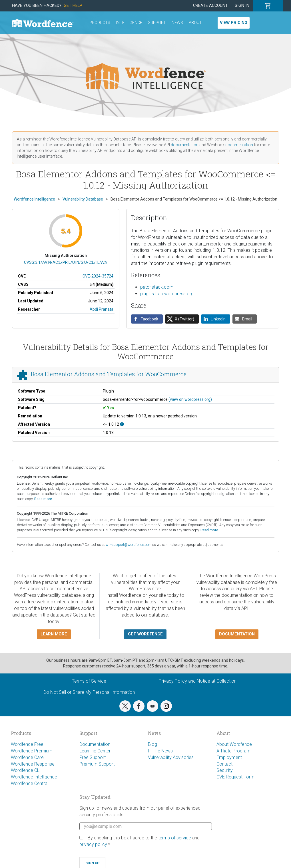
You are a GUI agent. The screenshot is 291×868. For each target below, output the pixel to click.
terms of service (175, 838)
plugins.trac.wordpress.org (167, 294)
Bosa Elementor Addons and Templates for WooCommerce (109, 374)
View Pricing (234, 23)
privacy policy (93, 844)
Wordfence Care (27, 757)
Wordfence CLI (26, 770)
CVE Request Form (235, 777)
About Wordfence (234, 744)
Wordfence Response (33, 764)
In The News (160, 751)
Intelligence (129, 23)
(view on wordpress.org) (190, 399)
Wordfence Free (27, 744)
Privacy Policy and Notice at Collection (198, 681)
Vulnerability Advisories (171, 757)
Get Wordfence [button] (145, 634)
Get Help (73, 6)
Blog (152, 744)
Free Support (93, 757)
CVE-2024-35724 (98, 276)
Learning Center (95, 751)
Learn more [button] (54, 634)
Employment (229, 757)
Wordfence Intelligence (34, 777)
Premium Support (97, 764)
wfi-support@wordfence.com (129, 545)
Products (100, 23)
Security (225, 770)
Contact (224, 764)
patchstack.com (157, 287)
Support (157, 23)
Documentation (95, 744)
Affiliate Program (233, 751)
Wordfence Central (30, 783)
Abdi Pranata (102, 309)
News (177, 23)
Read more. (44, 499)
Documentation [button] (237, 634)
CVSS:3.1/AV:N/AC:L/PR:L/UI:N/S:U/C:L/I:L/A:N (66, 262)
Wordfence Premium (32, 751)
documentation (185, 145)
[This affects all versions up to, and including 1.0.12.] (122, 424)
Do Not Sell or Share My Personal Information (89, 692)
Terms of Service (89, 681)
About (195, 23)
